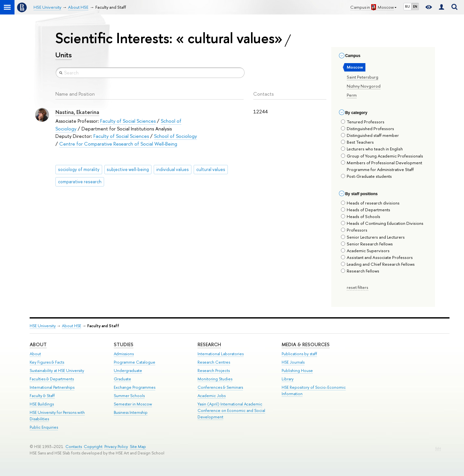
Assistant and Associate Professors (377, 257)
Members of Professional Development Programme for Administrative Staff (382, 166)
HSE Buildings (42, 404)
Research (209, 344)
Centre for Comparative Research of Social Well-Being (118, 144)
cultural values (211, 169)
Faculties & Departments (52, 379)
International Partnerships (52, 387)
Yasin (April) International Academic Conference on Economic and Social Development (231, 410)
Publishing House (297, 371)
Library (288, 379)
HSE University (43, 326)
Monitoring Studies (215, 379)
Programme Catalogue (135, 362)
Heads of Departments (366, 210)
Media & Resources (306, 344)
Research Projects (214, 371)
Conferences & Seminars (220, 387)
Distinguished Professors (367, 129)
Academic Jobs (212, 396)
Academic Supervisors (365, 251)
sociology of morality (79, 169)
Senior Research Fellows (367, 244)
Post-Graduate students (366, 176)
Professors (354, 230)
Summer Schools (129, 396)
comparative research (80, 182)
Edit (438, 448)
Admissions (124, 354)
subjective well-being (128, 169)
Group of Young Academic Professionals (382, 156)
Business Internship (131, 412)
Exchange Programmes (135, 387)
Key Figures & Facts (47, 362)
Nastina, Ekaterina (77, 112)
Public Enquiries (44, 427)
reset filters (358, 287)
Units (64, 55)
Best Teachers (357, 142)
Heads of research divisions (370, 203)
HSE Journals (293, 362)
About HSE (72, 326)
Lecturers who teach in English (372, 149)
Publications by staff (299, 354)
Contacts (74, 447)
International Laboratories (221, 354)
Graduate (122, 379)
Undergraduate (128, 371)
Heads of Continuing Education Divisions (382, 223)
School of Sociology (175, 136)
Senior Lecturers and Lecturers (373, 237)
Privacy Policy (116, 447)
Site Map (138, 447)
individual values (173, 169)
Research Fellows (360, 271)
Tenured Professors (363, 122)
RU (407, 6)
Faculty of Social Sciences (128, 121)
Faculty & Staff (42, 396)
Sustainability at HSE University (57, 371)
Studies (124, 344)
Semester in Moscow (133, 404)
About (38, 344)
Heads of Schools (361, 216)
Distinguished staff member (370, 135)
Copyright (93, 447)
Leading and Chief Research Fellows (378, 264)
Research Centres (214, 362)
